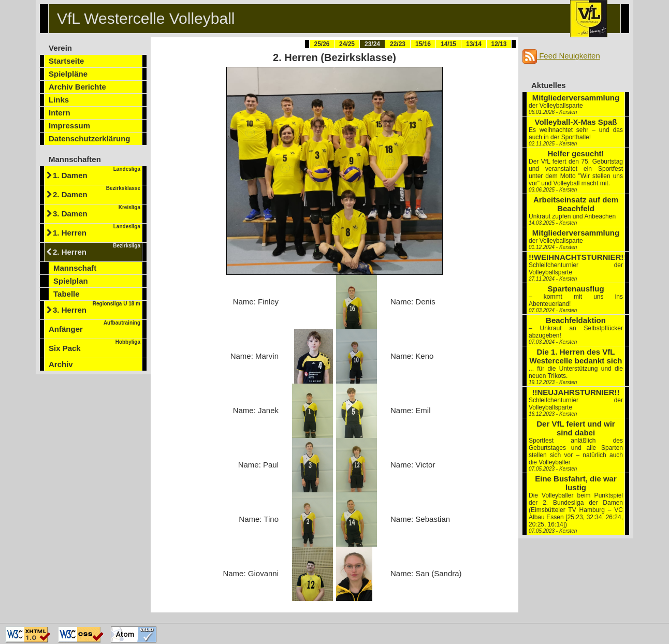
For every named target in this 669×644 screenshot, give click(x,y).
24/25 (347, 44)
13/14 (474, 44)
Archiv (61, 364)
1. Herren (97, 230)
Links (59, 100)
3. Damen (97, 211)
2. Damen (97, 192)
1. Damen (97, 173)
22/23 (398, 44)
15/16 (423, 44)
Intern (60, 113)
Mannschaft (75, 268)
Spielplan (71, 281)
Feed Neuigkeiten (561, 56)
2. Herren (97, 250)
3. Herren (97, 308)
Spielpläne (68, 74)
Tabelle (67, 294)
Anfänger (94, 327)
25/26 (322, 44)
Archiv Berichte (77, 87)
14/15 (448, 44)
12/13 (499, 44)
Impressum (69, 126)
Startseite (66, 61)
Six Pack (94, 346)
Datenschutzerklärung (90, 138)
